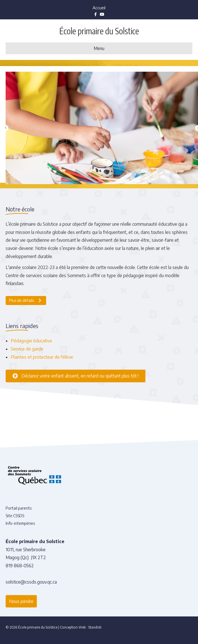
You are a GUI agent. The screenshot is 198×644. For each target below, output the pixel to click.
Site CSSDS (15, 516)
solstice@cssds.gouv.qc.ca (31, 582)
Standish (95, 627)
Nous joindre (21, 601)
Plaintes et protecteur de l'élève (42, 357)
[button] (6, 128)
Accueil (99, 8)
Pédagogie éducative (31, 341)
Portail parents (19, 508)
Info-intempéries (20, 523)
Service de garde (27, 349)
